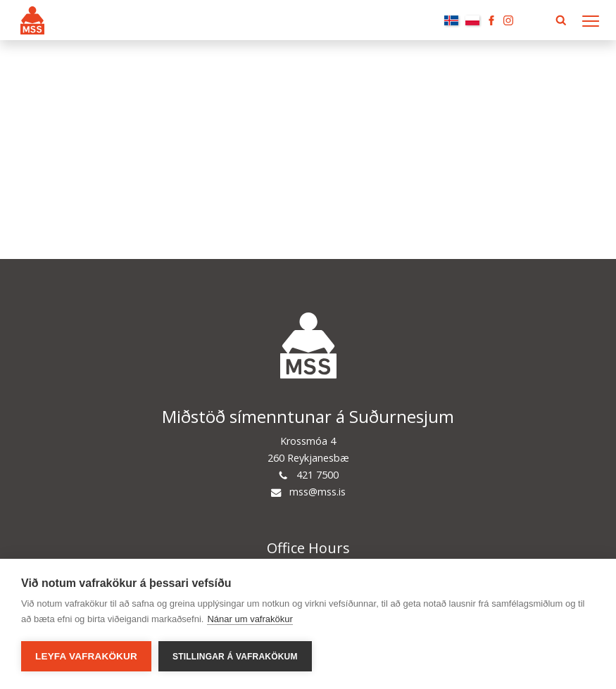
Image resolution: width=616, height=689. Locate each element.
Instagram (508, 20)
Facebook (491, 20)
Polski (472, 20)
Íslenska (451, 20)
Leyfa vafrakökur (86, 656)
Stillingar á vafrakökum (235, 657)
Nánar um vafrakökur (250, 619)
